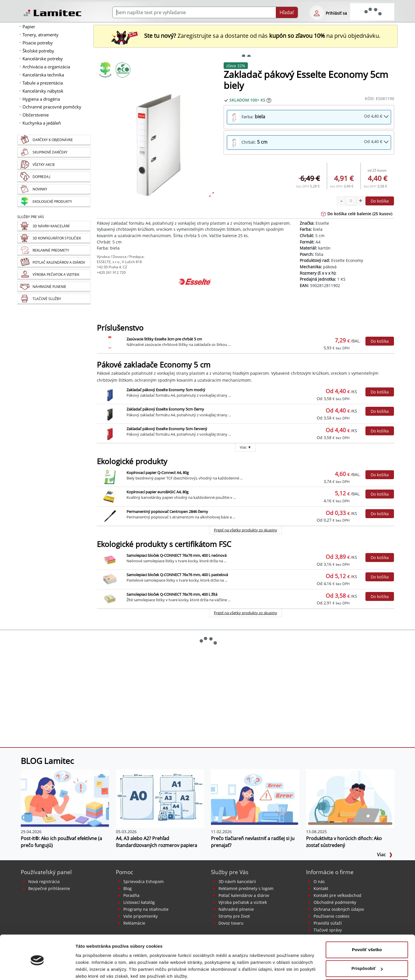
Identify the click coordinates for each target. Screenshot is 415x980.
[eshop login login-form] (317, 13)
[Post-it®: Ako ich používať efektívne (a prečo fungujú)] (65, 798)
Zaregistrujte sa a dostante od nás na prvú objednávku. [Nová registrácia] (246, 36)
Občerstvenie (36, 115)
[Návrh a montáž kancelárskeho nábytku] (54, 226)
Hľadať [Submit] (287, 12)
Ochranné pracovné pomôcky (52, 107)
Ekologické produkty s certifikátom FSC (164, 544)
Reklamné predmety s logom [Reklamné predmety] (246, 888)
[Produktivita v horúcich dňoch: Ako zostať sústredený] (350, 798)
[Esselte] (195, 293)
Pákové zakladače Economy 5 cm (154, 365)
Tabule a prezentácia (43, 83)
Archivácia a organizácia (46, 67)
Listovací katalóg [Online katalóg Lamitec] (139, 902)
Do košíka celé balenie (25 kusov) (357, 214)
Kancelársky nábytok (43, 91)
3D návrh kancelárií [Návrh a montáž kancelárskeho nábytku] (237, 881)
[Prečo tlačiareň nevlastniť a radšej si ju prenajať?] (255, 798)
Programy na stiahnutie (146, 909)
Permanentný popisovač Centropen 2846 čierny (167, 511)
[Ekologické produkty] (54, 202)
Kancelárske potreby (43, 59)
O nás (319, 881)
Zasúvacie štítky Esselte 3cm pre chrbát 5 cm (164, 339)
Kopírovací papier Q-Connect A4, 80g (158, 473)
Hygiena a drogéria (41, 99)
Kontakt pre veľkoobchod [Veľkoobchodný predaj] (337, 895)
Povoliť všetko (367, 926)
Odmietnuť (367, 964)
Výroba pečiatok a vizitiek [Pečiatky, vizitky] (243, 902)
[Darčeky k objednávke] (54, 140)
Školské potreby (38, 51)
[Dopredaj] (54, 177)
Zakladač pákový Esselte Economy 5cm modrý (166, 390)
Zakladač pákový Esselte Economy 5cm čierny (165, 409)
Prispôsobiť (367, 945)
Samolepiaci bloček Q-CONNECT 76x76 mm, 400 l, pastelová (177, 575)
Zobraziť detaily (92, 969)
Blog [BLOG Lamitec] (128, 888)
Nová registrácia (44, 881)
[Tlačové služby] (54, 299)
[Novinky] (54, 190)
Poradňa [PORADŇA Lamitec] (131, 895)
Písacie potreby (38, 43)
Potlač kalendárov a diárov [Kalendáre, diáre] (244, 895)
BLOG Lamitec (47, 761)
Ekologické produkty (132, 461)
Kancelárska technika (43, 75)
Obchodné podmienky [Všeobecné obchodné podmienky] (335, 902)
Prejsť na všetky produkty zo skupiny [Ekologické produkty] (246, 530)
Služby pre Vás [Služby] (31, 217)
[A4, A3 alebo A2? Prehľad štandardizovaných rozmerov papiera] (160, 798)
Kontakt (321, 888)
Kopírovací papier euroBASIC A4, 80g (157, 492)
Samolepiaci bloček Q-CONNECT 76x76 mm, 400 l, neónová (177, 555)
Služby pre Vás (230, 872)
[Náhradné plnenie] (54, 287)
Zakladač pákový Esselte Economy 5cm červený (167, 429)
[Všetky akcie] (54, 165)
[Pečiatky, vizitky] (54, 275)
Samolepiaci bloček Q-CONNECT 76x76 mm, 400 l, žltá (172, 594)
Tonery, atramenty (40, 35)
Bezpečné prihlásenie (49, 888)
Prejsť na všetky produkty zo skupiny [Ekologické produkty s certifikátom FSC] (246, 613)
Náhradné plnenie (236, 909)
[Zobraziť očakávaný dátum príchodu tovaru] (269, 100)
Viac (385, 855)
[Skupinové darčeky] (54, 153)
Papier (29, 27)
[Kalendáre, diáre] (54, 263)
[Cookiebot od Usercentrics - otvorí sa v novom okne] (37, 969)
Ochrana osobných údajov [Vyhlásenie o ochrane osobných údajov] (339, 909)
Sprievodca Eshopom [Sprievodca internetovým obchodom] (144, 881)
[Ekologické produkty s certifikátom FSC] (123, 70)
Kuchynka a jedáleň (42, 123)
